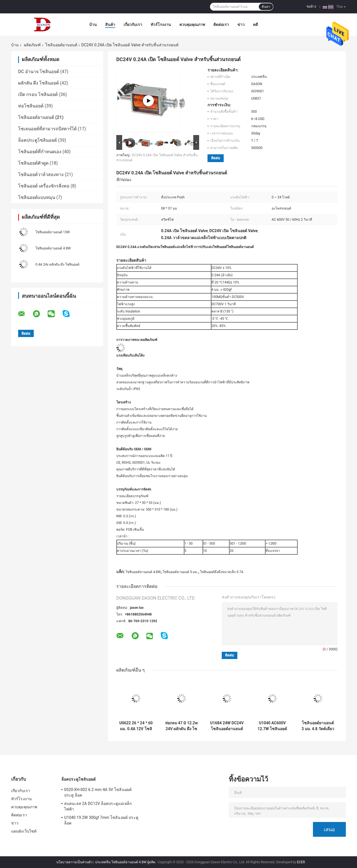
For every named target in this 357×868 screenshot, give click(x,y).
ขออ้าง (311, 6)
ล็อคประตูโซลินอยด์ (38, 140)
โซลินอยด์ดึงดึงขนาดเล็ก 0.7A (222, 572)
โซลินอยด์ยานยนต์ (61, 45)
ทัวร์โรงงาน (161, 25)
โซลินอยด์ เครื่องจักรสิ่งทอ (44, 186)
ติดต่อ (216, 158)
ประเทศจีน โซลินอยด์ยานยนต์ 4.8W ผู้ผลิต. (126, 862)
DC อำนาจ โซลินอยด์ (39, 72)
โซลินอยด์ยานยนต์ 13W (53, 232)
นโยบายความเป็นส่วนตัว (74, 862)
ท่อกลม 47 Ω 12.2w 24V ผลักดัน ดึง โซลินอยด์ (181, 726)
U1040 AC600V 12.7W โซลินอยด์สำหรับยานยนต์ (272, 726)
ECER (301, 862)
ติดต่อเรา (221, 25)
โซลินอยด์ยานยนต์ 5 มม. (180, 572)
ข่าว (241, 25)
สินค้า (110, 25)
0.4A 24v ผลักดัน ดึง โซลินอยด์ (57, 265)
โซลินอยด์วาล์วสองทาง (41, 175)
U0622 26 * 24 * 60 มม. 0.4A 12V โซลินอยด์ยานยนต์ (136, 726)
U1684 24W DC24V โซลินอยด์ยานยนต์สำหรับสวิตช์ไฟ (227, 726)
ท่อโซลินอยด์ (31, 106)
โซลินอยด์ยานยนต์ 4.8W (53, 248)
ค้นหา (266, 7)
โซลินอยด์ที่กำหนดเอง (40, 152)
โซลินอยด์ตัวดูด (33, 163)
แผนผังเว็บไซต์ (24, 831)
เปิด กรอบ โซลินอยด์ (38, 94)
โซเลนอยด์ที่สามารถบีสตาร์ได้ (47, 129)
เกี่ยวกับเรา (133, 25)
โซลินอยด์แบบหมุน (37, 197)
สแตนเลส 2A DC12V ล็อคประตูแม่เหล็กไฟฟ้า (98, 806)
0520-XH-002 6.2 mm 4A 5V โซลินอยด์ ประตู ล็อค (98, 792)
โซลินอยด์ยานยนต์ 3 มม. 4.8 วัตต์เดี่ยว (318, 726)
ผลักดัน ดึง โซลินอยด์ (38, 83)
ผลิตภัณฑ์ (32, 45)
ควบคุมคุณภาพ (192, 25)
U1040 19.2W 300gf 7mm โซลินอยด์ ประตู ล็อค (101, 820)
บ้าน (93, 25)
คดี (255, 25)
